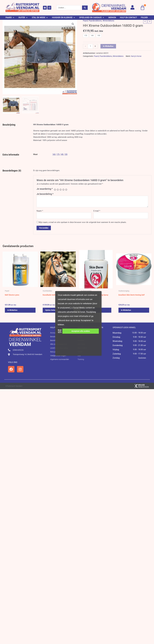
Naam (40, 211)
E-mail (97, 211)
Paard (85, 21)
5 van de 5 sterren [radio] (66, 190)
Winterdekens (108, 21)
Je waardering (45, 189)
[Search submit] (85, 8)
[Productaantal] (90, 46)
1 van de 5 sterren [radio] (55, 190)
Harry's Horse (136, 56)
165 (54, 154)
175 (58, 154)
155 (66, 154)
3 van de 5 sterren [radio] (61, 190)
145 (62, 154)
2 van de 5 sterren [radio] (58, 190)
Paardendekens (95, 21)
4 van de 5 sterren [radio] (63, 190)
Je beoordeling (45, 194)
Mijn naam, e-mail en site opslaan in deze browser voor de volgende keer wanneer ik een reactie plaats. (83, 222)
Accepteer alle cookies (81, 331)
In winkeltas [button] (13, 311)
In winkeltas (108, 46)
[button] (10, 18)
